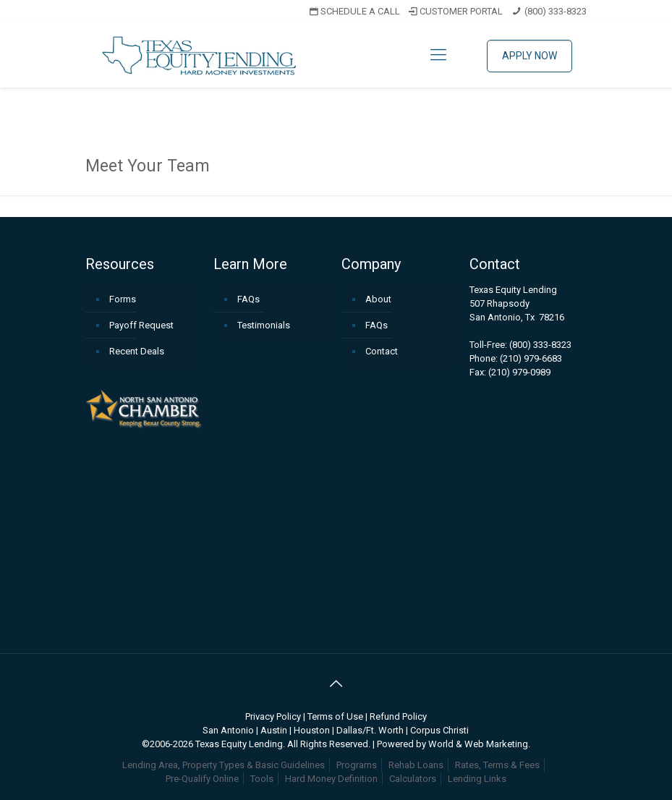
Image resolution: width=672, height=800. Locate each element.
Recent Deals (137, 351)
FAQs (248, 299)
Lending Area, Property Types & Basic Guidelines (224, 765)
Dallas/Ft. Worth (370, 730)
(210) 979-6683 (531, 358)
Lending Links (477, 779)
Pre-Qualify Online (202, 779)
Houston (312, 730)
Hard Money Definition (331, 779)
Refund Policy (398, 716)
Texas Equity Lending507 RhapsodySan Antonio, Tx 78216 (517, 303)
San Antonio (228, 730)
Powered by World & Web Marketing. (454, 744)
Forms (123, 299)
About (378, 299)
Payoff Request (141, 325)
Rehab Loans (416, 765)
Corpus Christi (439, 730)
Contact (382, 351)
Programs (357, 765)
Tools (262, 779)
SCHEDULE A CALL (354, 11)
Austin (274, 730)
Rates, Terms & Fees (497, 765)
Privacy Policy (273, 716)
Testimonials (264, 325)
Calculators (413, 779)
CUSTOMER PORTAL (455, 11)
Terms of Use (335, 716)
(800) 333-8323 (556, 11)
